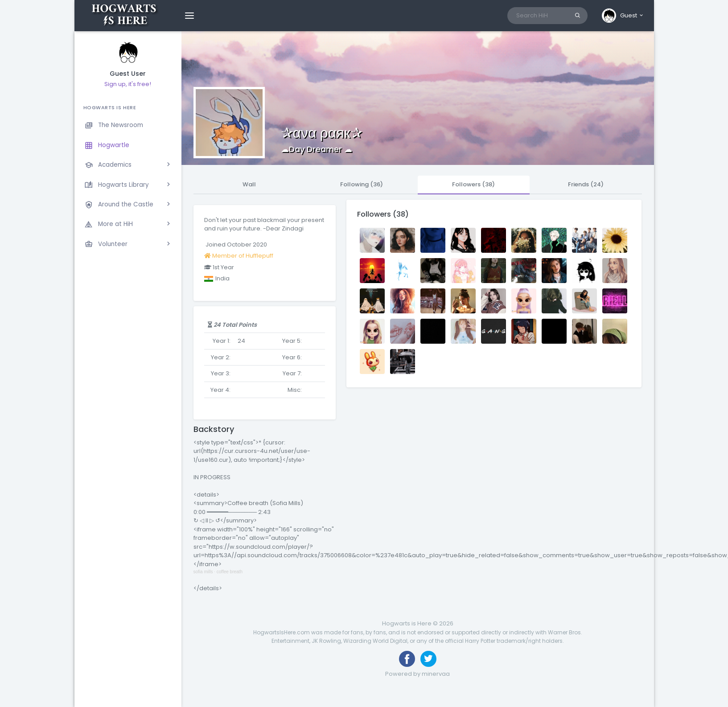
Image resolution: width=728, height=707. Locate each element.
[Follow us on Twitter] (428, 659)
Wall (249, 184)
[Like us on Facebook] (407, 659)
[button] (623, 16)
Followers (473, 184)
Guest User (128, 74)
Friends (586, 184)
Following (362, 184)
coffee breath (230, 572)
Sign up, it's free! (128, 84)
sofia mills (203, 572)
